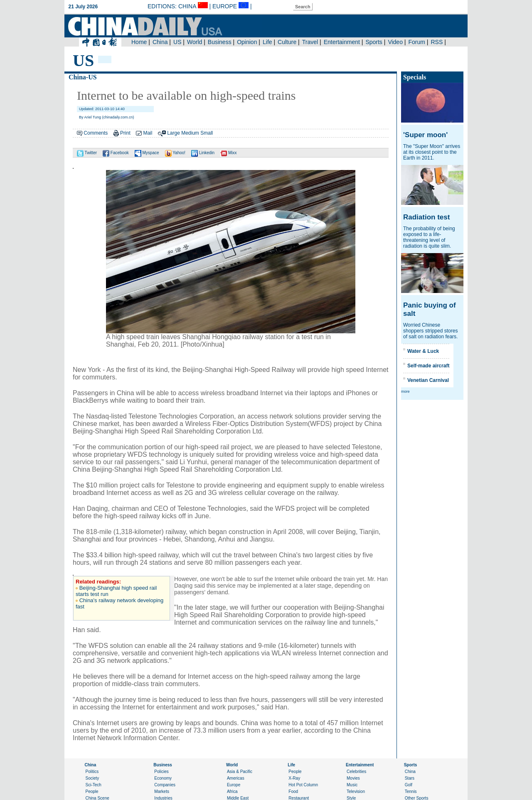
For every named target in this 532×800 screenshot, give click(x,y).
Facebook (116, 153)
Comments (96, 133)
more (405, 391)
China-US (83, 77)
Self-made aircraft (428, 366)
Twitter (87, 153)
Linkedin (203, 153)
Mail (148, 133)
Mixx (228, 153)
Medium (190, 133)
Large (174, 133)
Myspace (147, 153)
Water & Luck (423, 351)
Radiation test (426, 217)
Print (125, 133)
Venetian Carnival (428, 380)
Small (207, 133)
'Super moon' (425, 135)
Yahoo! (175, 153)
